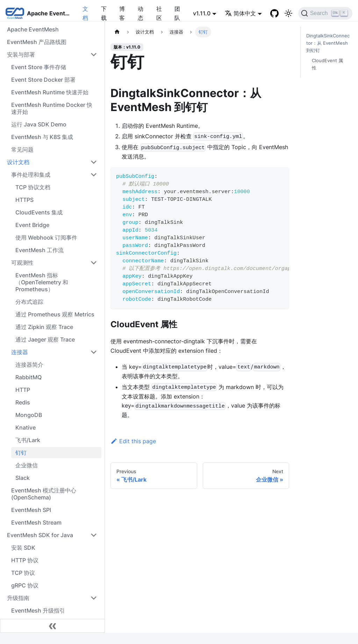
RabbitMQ (28, 377)
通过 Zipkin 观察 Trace (44, 327)
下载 (104, 13)
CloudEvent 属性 (327, 64)
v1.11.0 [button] (202, 13)
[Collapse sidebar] (52, 626)
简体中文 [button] (240, 13)
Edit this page (133, 441)
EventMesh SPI (31, 510)
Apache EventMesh (33, 29)
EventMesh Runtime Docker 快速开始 (52, 108)
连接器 (20, 352)
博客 (122, 13)
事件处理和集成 (31, 175)
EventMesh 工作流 (40, 250)
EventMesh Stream (36, 522)
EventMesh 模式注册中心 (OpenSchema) (44, 494)
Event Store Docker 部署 (43, 80)
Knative (26, 427)
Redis (23, 402)
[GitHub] (274, 13)
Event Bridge (32, 225)
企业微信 (27, 465)
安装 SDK (23, 548)
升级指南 (18, 598)
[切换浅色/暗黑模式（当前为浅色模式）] (288, 13)
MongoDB (29, 415)
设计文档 (18, 162)
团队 (177, 13)
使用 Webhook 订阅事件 (46, 237)
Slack (23, 478)
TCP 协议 (23, 573)
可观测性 (22, 263)
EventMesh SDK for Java (40, 535)
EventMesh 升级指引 (38, 610)
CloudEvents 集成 (39, 212)
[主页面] (117, 32)
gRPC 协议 (25, 585)
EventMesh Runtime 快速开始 (50, 92)
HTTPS (24, 200)
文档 (85, 13)
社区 (159, 13)
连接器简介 (29, 365)
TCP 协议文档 (33, 187)
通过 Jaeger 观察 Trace (45, 339)
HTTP (23, 390)
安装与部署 (21, 54)
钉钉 (21, 453)
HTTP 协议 (25, 560)
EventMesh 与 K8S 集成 (42, 137)
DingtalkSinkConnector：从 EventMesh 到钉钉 (328, 43)
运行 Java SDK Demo (39, 124)
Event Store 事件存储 (39, 67)
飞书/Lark (28, 440)
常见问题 (22, 149)
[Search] (325, 13)
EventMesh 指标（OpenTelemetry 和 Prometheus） (42, 282)
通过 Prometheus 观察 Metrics (55, 314)
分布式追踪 (29, 302)
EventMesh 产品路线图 (37, 42)
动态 (141, 13)
